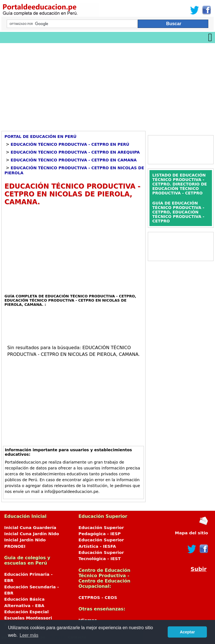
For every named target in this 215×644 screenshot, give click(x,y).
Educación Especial (26, 612)
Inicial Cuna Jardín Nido (32, 534)
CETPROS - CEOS (98, 598)
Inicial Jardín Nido (25, 540)
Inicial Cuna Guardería (30, 528)
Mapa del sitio (191, 533)
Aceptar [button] (187, 632)
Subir (199, 569)
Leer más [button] (29, 635)
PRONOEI (15, 546)
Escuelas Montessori (28, 618)
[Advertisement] (107, 85)
